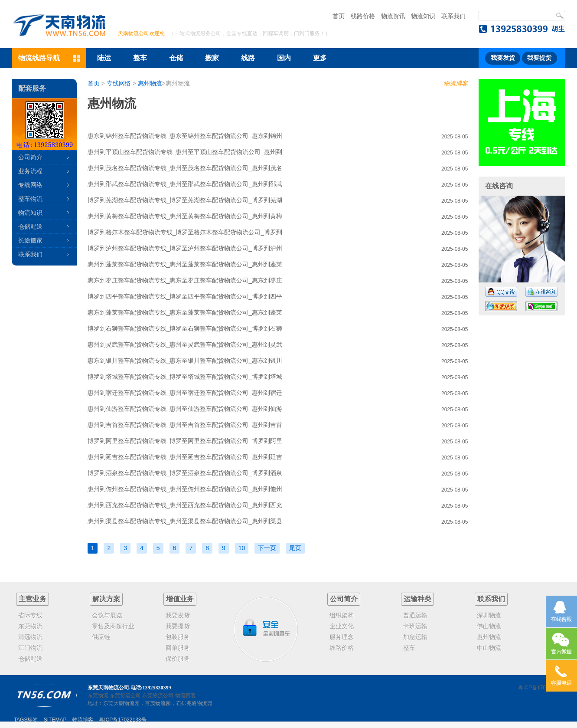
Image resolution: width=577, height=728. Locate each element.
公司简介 (30, 157)
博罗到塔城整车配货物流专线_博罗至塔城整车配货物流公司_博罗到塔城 (185, 377)
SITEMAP (55, 720)
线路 (248, 58)
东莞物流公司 (158, 695)
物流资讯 (393, 16)
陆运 (104, 58)
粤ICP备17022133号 (542, 688)
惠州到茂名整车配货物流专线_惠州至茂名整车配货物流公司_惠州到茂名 (185, 168)
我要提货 (539, 58)
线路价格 (363, 16)
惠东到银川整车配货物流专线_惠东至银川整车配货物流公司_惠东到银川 (185, 361)
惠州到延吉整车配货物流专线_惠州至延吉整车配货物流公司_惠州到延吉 (185, 457)
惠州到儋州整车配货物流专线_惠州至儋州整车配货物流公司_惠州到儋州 (185, 489)
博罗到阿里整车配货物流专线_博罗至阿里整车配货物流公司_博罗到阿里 (185, 441)
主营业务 (33, 599)
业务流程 (30, 171)
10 (242, 548)
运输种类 (417, 599)
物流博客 (456, 83)
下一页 (267, 548)
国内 (284, 58)
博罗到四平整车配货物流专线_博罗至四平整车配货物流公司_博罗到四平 (185, 296)
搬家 (212, 58)
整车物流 (30, 199)
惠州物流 (150, 83)
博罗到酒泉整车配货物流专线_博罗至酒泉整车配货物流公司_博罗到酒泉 (185, 473)
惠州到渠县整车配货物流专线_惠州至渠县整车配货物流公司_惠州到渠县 (185, 521)
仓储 (176, 58)
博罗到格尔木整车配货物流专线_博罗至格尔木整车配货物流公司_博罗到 (185, 232)
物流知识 (423, 16)
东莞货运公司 (125, 695)
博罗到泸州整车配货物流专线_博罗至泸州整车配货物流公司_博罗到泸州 (185, 248)
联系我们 (453, 16)
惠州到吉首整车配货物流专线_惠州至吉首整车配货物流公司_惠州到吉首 (185, 425)
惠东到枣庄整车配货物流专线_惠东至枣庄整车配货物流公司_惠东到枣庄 (185, 280)
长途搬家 (30, 240)
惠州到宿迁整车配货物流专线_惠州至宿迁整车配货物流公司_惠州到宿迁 (185, 393)
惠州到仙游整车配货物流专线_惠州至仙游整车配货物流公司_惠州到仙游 (185, 409)
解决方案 (106, 599)
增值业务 (180, 599)
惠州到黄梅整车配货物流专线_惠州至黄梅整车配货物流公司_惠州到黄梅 (185, 216)
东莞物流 (98, 695)
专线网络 (119, 83)
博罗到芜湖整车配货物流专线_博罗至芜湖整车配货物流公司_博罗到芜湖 (185, 200)
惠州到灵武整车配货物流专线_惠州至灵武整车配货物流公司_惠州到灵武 (185, 344)
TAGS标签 (26, 720)
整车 (140, 58)
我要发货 (503, 58)
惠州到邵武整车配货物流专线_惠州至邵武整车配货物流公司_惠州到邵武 (185, 184)
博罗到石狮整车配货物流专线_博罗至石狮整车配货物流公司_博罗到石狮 (185, 328)
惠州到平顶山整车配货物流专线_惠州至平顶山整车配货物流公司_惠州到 (185, 152)
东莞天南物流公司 (108, 688)
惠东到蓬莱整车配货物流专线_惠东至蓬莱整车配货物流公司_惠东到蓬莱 (185, 312)
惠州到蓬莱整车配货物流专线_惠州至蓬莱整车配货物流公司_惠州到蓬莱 (185, 264)
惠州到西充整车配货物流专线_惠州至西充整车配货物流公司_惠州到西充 (185, 505)
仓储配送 (30, 226)
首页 (339, 16)
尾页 (295, 548)
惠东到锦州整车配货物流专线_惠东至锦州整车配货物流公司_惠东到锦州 (185, 136)
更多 (320, 58)
